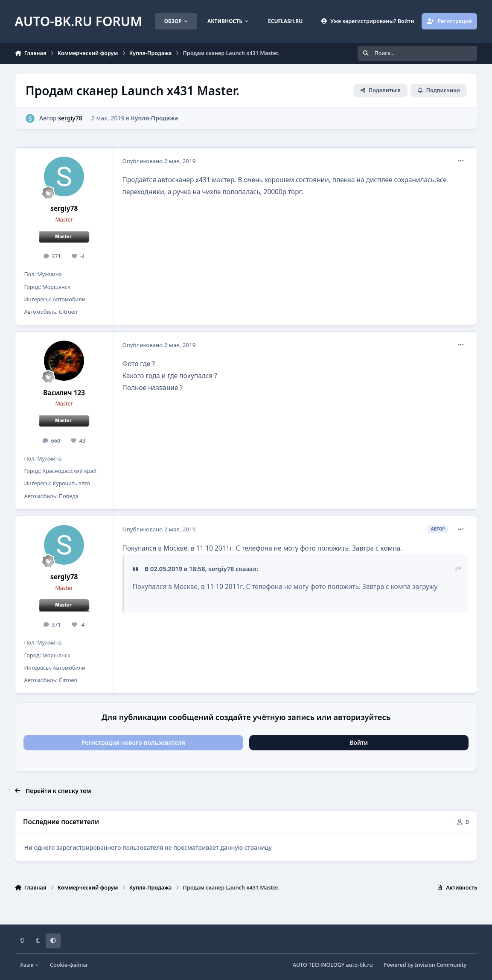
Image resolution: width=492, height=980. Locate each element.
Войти (359, 742)
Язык (30, 965)
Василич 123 (64, 393)
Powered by (425, 965)
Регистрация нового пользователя (133, 742)
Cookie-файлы (68, 965)
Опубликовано (159, 161)
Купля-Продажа (154, 118)
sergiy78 (70, 118)
